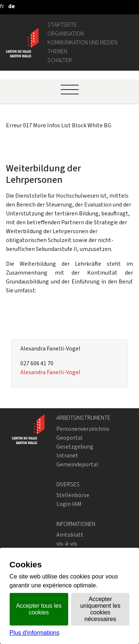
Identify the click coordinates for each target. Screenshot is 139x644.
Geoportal (69, 438)
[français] (2, 6)
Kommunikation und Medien (82, 42)
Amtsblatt (70, 535)
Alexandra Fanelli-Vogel (50, 372)
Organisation (66, 33)
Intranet (67, 455)
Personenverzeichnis (83, 429)
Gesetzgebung (75, 447)
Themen (57, 51)
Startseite (62, 25)
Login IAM (69, 504)
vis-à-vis (67, 544)
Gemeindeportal (77, 464)
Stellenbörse (73, 495)
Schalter (60, 60)
